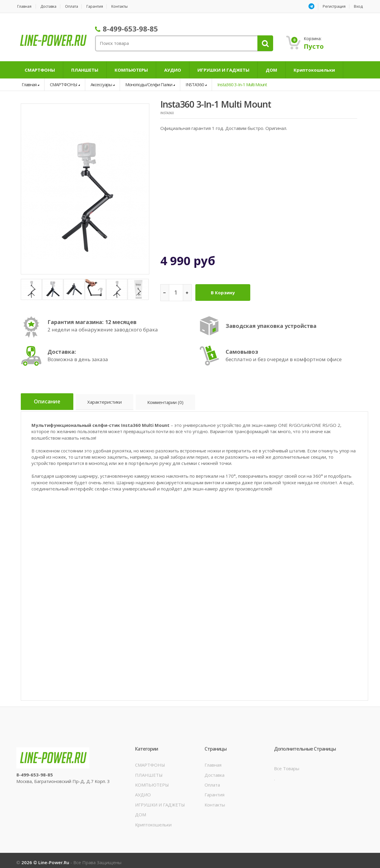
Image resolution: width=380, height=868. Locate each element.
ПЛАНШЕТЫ (85, 70)
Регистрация (334, 6)
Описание (49, 399)
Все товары (287, 765)
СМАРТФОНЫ (40, 70)
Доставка (51, 6)
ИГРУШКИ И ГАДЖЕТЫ (223, 70)
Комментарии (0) (170, 400)
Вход (359, 6)
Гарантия (102, 6)
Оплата (76, 6)
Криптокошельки (314, 70)
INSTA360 (195, 84)
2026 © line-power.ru (46, 858)
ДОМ (271, 70)
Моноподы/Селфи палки (149, 84)
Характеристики (108, 400)
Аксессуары (101, 84)
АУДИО (173, 70)
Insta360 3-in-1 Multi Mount (242, 84)
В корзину (225, 291)
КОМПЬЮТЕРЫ (131, 70)
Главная (24, 6)
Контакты (129, 6)
